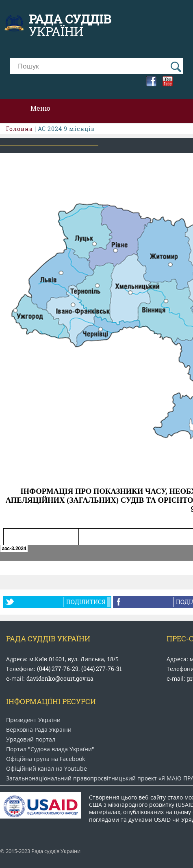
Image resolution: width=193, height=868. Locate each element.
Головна (20, 129)
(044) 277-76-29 (58, 669)
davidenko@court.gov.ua (60, 678)
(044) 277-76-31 (102, 669)
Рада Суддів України (48, 639)
